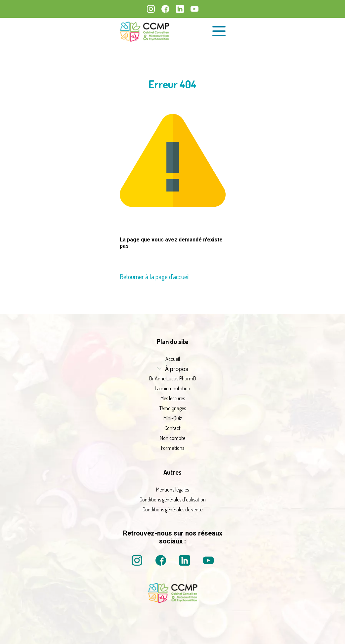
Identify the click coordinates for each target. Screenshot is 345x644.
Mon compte (172, 438)
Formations (173, 448)
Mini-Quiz (173, 418)
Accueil (173, 359)
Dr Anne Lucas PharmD (173, 378)
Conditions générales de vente (172, 509)
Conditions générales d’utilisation (173, 499)
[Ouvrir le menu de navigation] (219, 31)
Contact (172, 428)
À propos (177, 369)
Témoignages (173, 408)
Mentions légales (172, 490)
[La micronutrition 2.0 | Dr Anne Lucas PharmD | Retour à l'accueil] (145, 31)
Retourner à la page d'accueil (155, 277)
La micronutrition (172, 388)
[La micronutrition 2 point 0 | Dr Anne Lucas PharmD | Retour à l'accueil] (173, 601)
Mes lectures (173, 398)
